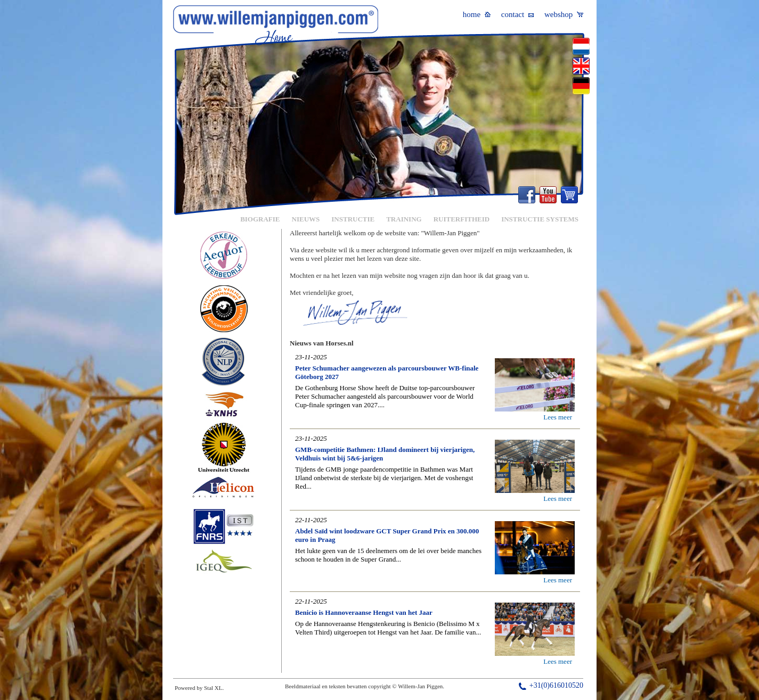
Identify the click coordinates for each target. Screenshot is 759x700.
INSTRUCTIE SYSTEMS (540, 219)
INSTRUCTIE (353, 219)
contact (517, 14)
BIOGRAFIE (260, 219)
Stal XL (213, 688)
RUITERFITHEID (462, 219)
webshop (564, 14)
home (477, 14)
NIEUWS (306, 219)
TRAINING (404, 219)
